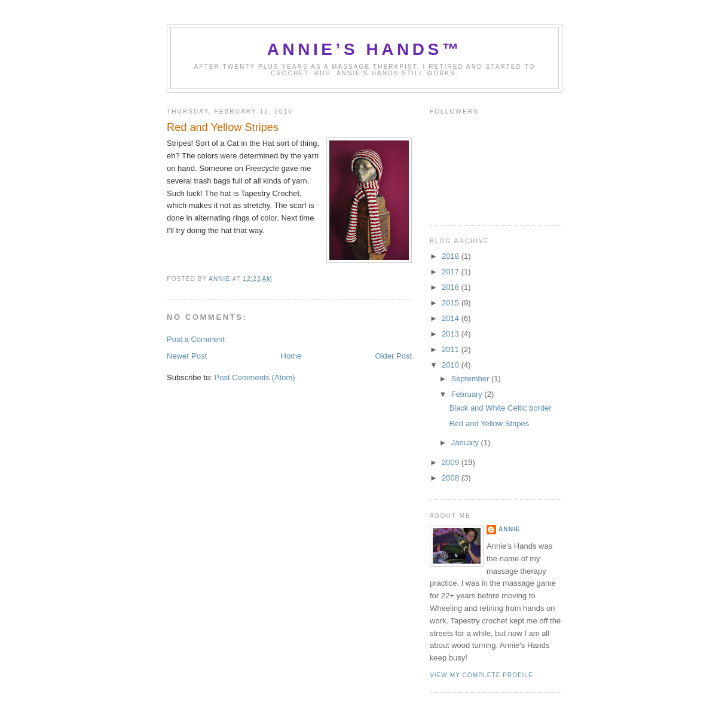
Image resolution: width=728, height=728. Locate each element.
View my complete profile (481, 675)
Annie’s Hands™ (365, 49)
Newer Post (187, 356)
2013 (452, 334)
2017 (452, 272)
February (468, 394)
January (466, 443)
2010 (452, 365)
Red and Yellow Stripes (489, 423)
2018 (452, 256)
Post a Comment (196, 339)
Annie (510, 529)
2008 (452, 478)
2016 (452, 287)
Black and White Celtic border (500, 408)
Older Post (394, 356)
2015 (452, 303)
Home (291, 356)
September (471, 379)
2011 (452, 349)
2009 (452, 462)
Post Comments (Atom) (255, 377)
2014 (452, 318)
